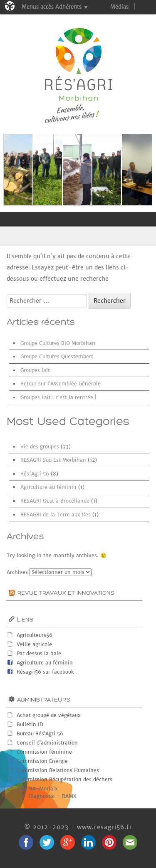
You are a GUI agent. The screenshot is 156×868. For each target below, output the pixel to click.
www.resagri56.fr (105, 827)
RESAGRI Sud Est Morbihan (53, 460)
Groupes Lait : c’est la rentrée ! (58, 397)
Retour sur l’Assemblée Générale (61, 384)
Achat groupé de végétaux (49, 715)
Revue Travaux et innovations (66, 593)
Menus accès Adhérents (52, 7)
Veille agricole (34, 644)
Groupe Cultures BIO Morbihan (58, 343)
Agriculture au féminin (48, 487)
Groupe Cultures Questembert (57, 356)
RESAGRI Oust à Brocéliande (55, 501)
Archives (17, 572)
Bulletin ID (30, 724)
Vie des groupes (40, 447)
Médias (119, 7)
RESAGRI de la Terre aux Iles (56, 515)
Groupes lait (35, 370)
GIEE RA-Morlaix (37, 789)
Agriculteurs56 (35, 635)
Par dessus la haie (39, 653)
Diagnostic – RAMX (52, 796)
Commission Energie (42, 761)
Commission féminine (44, 752)
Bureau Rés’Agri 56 (40, 733)
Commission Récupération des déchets (64, 779)
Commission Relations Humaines (58, 770)
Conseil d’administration (47, 743)
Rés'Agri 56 (35, 474)
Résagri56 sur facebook (45, 672)
